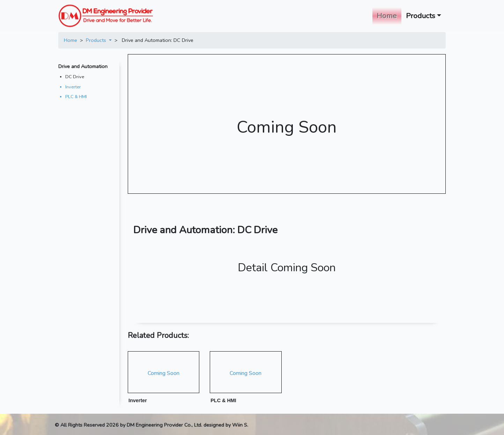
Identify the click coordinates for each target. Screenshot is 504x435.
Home (388, 15)
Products (97, 40)
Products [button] (421, 16)
